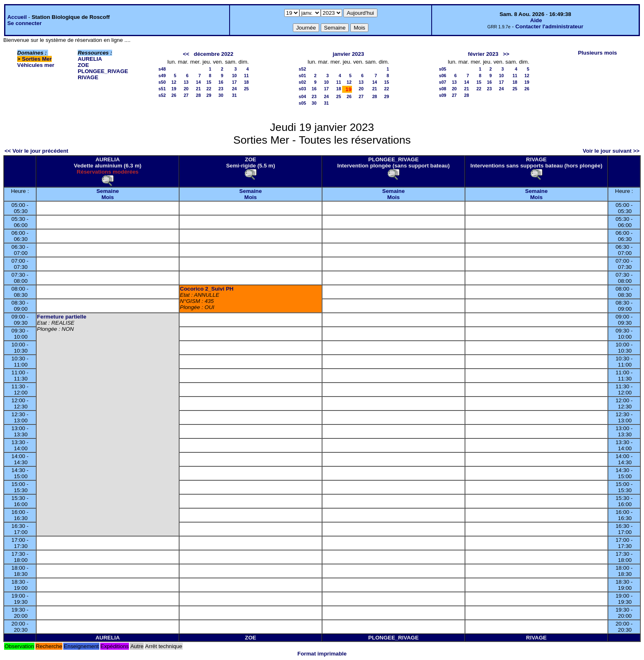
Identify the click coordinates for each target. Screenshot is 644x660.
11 (246, 76)
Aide (536, 20)
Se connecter (25, 23)
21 (198, 89)
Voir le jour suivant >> (611, 151)
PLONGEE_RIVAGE (103, 71)
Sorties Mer (37, 59)
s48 (162, 69)
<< (186, 54)
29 (209, 95)
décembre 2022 (214, 54)
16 (221, 82)
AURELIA (90, 59)
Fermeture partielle (62, 317)
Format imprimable (322, 654)
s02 (302, 82)
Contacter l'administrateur (549, 26)
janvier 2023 (348, 54)
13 (186, 82)
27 (186, 95)
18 (246, 82)
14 (198, 82)
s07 (443, 82)
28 (198, 95)
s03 (302, 89)
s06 (443, 76)
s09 (443, 95)
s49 (162, 76)
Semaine (108, 191)
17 (235, 82)
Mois (108, 197)
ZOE (83, 65)
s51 (162, 89)
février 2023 (483, 54)
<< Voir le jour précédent (36, 151)
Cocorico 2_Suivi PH (207, 289)
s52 (162, 95)
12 (174, 82)
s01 (302, 76)
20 (186, 89)
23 (221, 89)
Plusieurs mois (597, 53)
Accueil (17, 17)
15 (209, 82)
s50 (162, 82)
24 (235, 89)
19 (174, 89)
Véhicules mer (36, 65)
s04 (302, 96)
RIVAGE (88, 77)
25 (246, 89)
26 (174, 95)
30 (221, 95)
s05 (302, 103)
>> (506, 54)
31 (235, 95)
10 (235, 76)
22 (209, 89)
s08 (443, 89)
